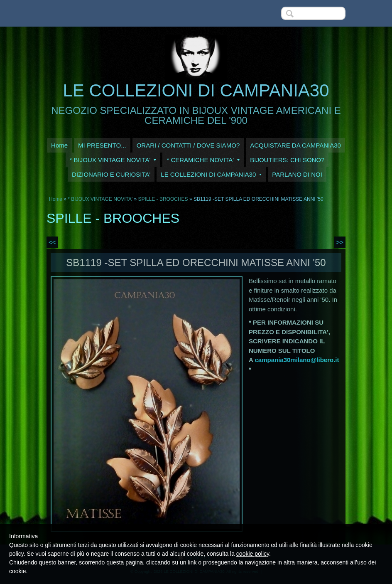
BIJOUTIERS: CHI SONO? (287, 160)
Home (59, 145)
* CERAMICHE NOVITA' (203, 160)
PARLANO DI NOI (297, 174)
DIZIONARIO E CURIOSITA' (111, 174)
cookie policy (253, 554)
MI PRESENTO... (102, 145)
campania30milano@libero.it (297, 360)
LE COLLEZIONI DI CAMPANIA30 (196, 90)
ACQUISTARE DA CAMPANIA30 (295, 145)
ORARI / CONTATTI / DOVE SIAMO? (188, 145)
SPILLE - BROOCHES (163, 199)
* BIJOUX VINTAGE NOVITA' (113, 160)
